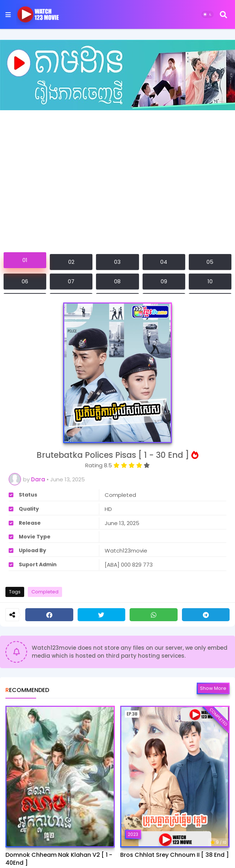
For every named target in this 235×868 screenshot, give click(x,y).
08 (117, 281)
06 (25, 281)
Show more (213, 688)
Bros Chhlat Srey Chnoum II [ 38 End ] (175, 855)
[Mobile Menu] (8, 15)
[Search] (223, 14)
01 (25, 260)
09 (164, 281)
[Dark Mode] (208, 14)
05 (210, 262)
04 (164, 262)
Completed (45, 592)
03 (117, 262)
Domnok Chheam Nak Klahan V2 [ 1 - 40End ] (59, 859)
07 (71, 281)
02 (71, 262)
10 (210, 281)
